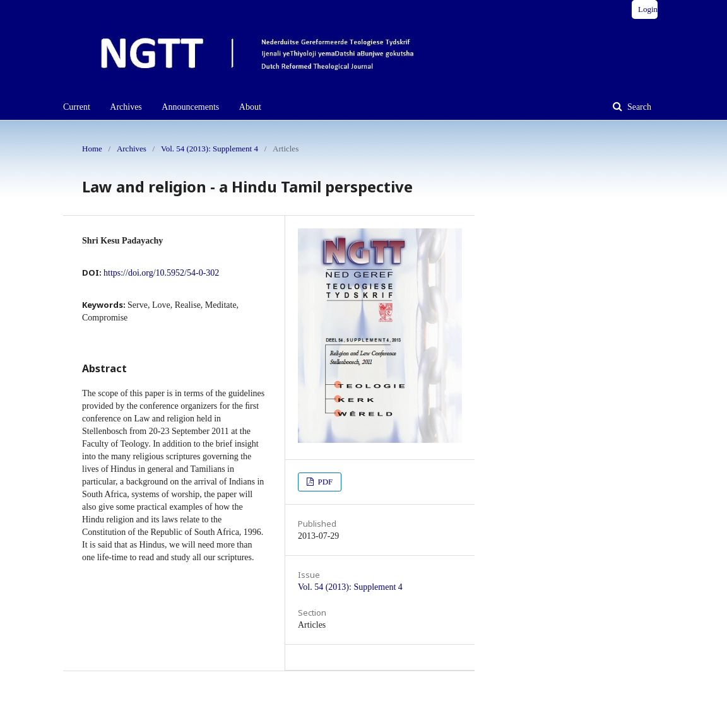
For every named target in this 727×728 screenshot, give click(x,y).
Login (648, 9)
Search (638, 107)
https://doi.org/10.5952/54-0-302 (161, 273)
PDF (324, 482)
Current (77, 107)
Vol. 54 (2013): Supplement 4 (210, 149)
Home (92, 149)
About (250, 107)
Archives (126, 107)
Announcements (190, 107)
